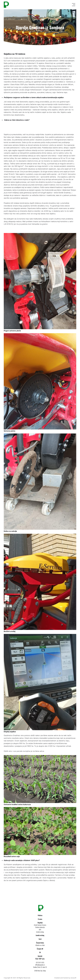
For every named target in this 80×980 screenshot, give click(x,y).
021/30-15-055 (40, 962)
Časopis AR (40, 949)
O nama (40, 919)
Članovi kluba (40, 943)
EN (40, 952)
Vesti (40, 939)
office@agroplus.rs (40, 965)
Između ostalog (40, 932)
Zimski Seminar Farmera (40, 925)
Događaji (40, 923)
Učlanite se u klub (40, 945)
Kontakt (40, 956)
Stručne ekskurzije (40, 927)
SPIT (40, 930)
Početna (40, 915)
